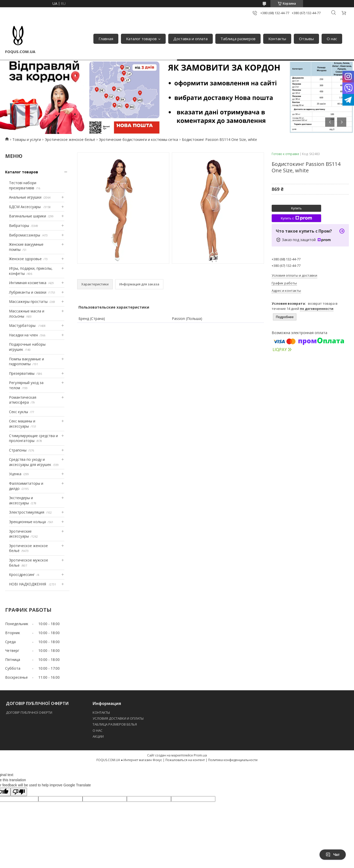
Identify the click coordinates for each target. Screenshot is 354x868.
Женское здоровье (25, 259)
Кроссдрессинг (22, 575)
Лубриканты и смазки (28, 292)
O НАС (98, 730)
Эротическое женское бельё (70, 139)
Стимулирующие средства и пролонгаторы (33, 438)
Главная (106, 39)
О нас (332, 39)
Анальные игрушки (25, 197)
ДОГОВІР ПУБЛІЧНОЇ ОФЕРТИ (29, 712)
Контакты (277, 39)
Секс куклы (19, 412)
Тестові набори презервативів (23, 185)
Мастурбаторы (23, 325)
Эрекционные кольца (27, 522)
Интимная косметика (28, 283)
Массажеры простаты (28, 301)
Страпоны (18, 450)
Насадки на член (23, 335)
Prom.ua (200, 755)
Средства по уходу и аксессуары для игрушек (30, 462)
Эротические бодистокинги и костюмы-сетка (138, 139)
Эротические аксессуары (20, 534)
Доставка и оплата (191, 39)
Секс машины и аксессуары (22, 424)
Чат (333, 855)
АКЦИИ (98, 736)
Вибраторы (19, 225)
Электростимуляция (27, 512)
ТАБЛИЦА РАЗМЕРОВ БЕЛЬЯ (115, 724)
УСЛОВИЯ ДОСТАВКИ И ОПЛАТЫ (118, 718)
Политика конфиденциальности (233, 760)
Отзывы (306, 39)
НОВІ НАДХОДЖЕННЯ (28, 584)
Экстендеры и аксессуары (21, 500)
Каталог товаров (141, 39)
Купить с (296, 218)
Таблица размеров (238, 39)
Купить (296, 208)
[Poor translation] (19, 792)
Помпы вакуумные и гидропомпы (26, 361)
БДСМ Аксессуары (25, 207)
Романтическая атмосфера (23, 400)
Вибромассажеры (25, 235)
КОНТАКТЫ (101, 712)
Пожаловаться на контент (185, 760)
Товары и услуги (27, 139)
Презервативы (22, 373)
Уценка (15, 474)
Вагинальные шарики (28, 216)
